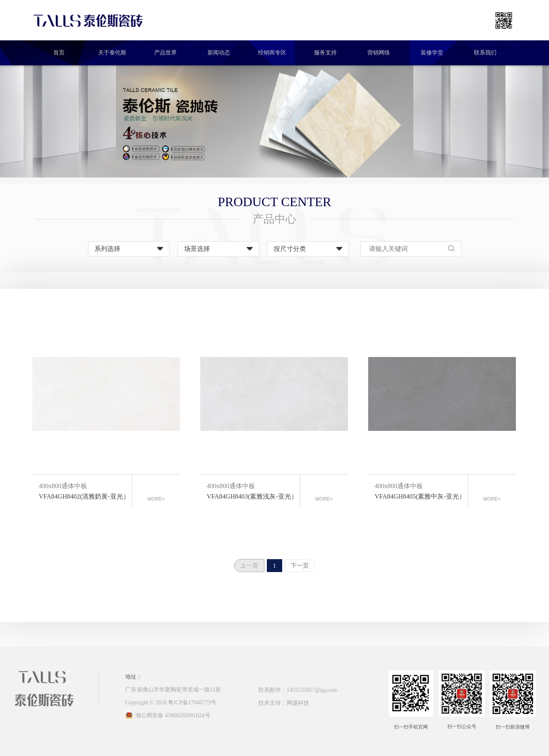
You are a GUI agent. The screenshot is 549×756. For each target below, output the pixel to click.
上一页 (249, 566)
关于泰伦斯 (112, 53)
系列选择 (107, 249)
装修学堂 (432, 53)
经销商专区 (272, 53)
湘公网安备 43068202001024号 (173, 715)
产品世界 (166, 53)
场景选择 (197, 249)
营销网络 (379, 53)
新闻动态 (219, 53)
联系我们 (485, 53)
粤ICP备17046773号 (192, 703)
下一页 (300, 566)
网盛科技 (298, 703)
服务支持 (325, 53)
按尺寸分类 (290, 249)
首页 (59, 53)
